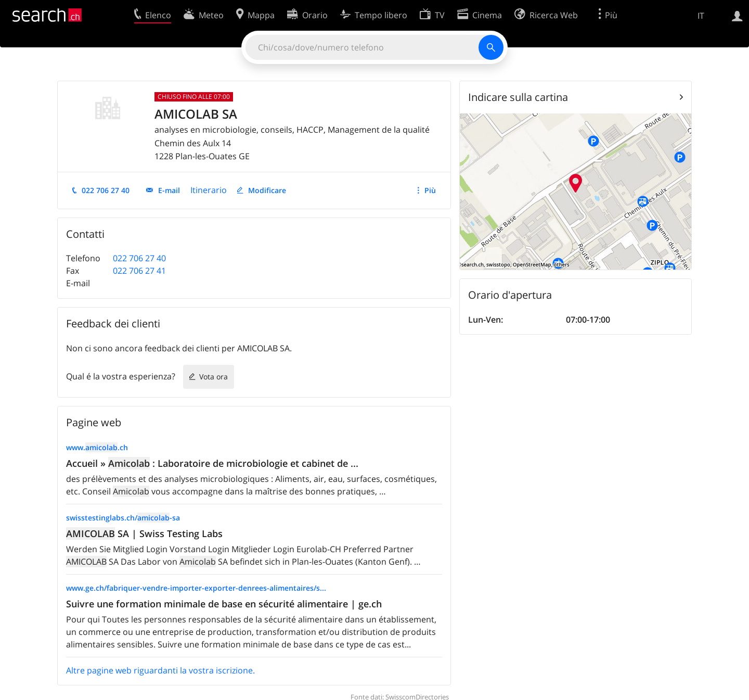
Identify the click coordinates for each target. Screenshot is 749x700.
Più (430, 190)
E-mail (169, 190)
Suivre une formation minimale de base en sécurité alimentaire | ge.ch (224, 604)
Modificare (267, 190)
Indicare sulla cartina (518, 97)
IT (701, 16)
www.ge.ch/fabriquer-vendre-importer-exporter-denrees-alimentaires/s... (196, 588)
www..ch (97, 447)
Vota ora (214, 377)
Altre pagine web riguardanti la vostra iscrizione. (160, 670)
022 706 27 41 (139, 271)
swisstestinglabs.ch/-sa (123, 518)
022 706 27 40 (106, 190)
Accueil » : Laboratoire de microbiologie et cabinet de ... (212, 463)
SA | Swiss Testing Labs (144, 533)
